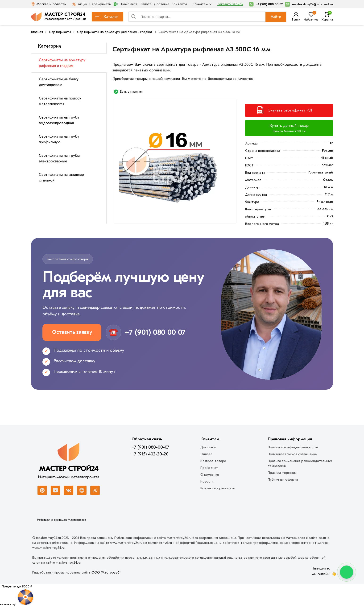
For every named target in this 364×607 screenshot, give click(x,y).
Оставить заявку (72, 332)
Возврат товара (213, 461)
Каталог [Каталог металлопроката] (107, 17)
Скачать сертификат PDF (290, 110)
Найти (276, 17)
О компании (210, 475)
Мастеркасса (77, 520)
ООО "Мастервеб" (106, 572)
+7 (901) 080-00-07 (150, 447)
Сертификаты (100, 4)
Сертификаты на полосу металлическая (60, 101)
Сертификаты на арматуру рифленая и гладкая (62, 63)
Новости (207, 481)
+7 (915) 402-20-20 (150, 454)
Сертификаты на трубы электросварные (59, 158)
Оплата (146, 4)
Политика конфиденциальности (293, 447)
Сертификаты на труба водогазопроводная (59, 120)
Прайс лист (125, 4)
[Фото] (175, 163)
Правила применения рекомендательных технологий (300, 463)
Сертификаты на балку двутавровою (59, 82)
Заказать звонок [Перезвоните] (230, 4)
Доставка (162, 4)
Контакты (179, 4)
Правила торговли (282, 473)
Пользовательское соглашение (292, 454)
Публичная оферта (283, 480)
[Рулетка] (17, 595)
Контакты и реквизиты (218, 488)
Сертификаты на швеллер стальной (61, 178)
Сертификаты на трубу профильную (59, 139)
